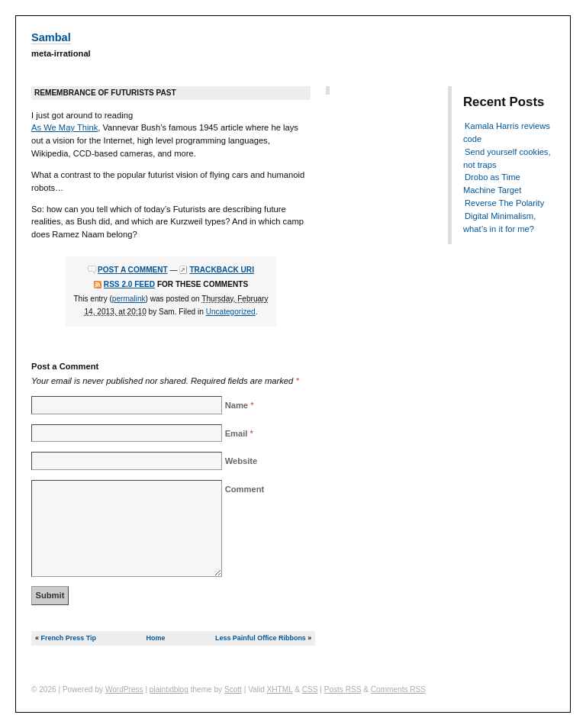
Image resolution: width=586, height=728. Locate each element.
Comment (245, 489)
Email (237, 433)
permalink (129, 299)
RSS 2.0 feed (129, 284)
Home (156, 638)
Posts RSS (343, 689)
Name (237, 405)
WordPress (124, 689)
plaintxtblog (169, 689)
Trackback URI (222, 270)
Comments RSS (398, 689)
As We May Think (64, 127)
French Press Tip (68, 638)
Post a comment (133, 270)
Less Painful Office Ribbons (261, 638)
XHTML (280, 689)
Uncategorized (231, 312)
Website (241, 461)
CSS (310, 689)
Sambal (51, 37)
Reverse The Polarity (504, 203)
